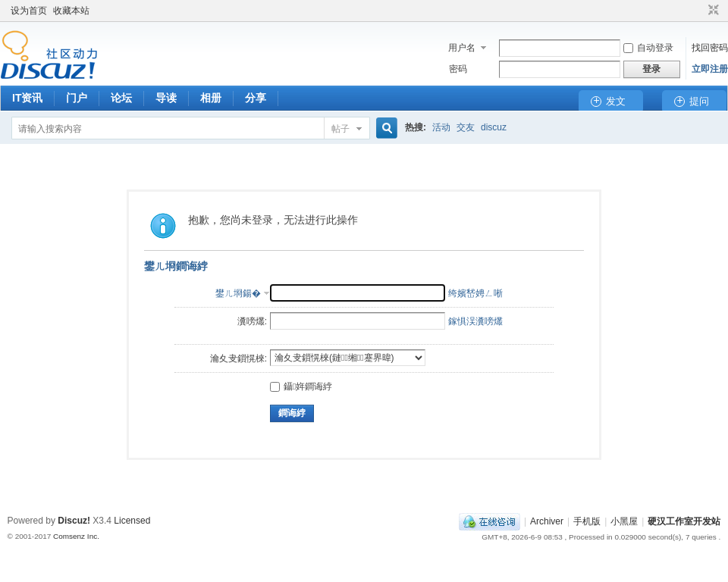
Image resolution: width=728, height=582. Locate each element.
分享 (256, 98)
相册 (211, 98)
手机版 (587, 521)
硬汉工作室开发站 (684, 521)
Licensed (132, 521)
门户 (77, 98)
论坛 (121, 98)
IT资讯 (27, 98)
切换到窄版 (712, 11)
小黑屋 (624, 521)
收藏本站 (71, 11)
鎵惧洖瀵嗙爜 (475, 321)
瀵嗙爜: (252, 321)
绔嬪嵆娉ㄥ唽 (475, 293)
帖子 (340, 129)
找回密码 (710, 48)
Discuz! (74, 521)
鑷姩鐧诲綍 (301, 386)
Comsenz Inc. (76, 536)
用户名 (462, 48)
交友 (466, 127)
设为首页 (29, 11)
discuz (494, 127)
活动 (441, 127)
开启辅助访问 (699, 11)
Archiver (547, 521)
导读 (166, 98)
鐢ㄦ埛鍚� (238, 293)
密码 (458, 69)
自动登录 (648, 48)
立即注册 (710, 69)
